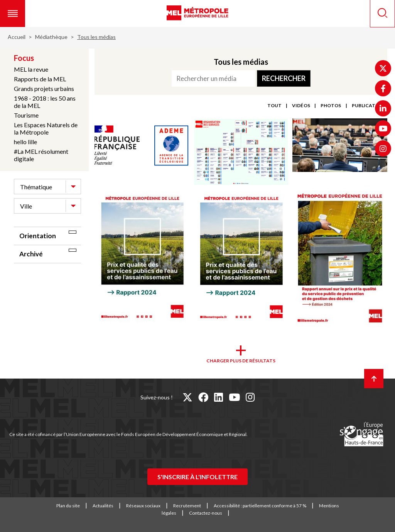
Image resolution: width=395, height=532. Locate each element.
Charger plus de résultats (241, 361)
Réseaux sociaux (143, 506)
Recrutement (187, 506)
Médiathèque (51, 37)
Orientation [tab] (38, 236)
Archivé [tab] (31, 254)
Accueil (17, 37)
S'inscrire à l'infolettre (197, 477)
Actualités (103, 506)
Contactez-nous (206, 513)
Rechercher (284, 78)
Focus (24, 58)
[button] (13, 13)
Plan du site (68, 506)
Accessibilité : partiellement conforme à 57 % (260, 506)
